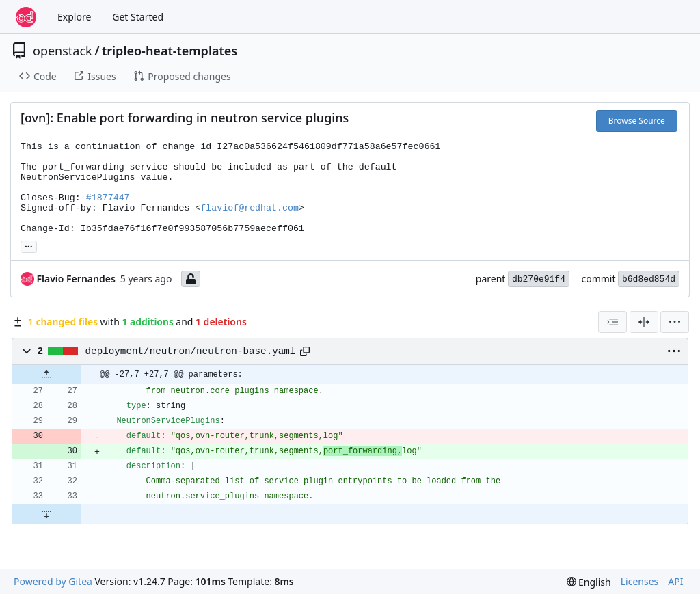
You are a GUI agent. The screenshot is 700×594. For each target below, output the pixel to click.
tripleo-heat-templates (170, 51)
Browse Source (637, 121)
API (675, 581)
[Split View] (644, 322)
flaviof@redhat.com (250, 208)
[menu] (675, 322)
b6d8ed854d (649, 279)
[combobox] (612, 322)
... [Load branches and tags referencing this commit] (29, 245)
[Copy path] (305, 351)
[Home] (26, 17)
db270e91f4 (539, 279)
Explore (74, 17)
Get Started (138, 17)
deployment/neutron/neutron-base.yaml (191, 351)
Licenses (640, 581)
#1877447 (108, 198)
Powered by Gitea (53, 581)
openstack (63, 51)
